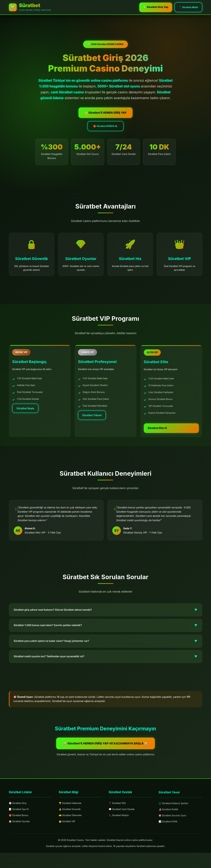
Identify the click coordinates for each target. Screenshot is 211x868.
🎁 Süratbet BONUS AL (105, 131)
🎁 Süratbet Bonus (20, 830)
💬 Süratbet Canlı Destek (123, 825)
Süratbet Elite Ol (161, 447)
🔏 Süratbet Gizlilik (170, 828)
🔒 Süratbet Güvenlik (71, 824)
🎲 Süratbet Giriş (19, 817)
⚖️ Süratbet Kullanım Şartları (175, 821)
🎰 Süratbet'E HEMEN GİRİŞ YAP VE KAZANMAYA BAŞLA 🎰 (106, 756)
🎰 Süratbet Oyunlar (21, 836)
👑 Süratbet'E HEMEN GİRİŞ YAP (105, 117)
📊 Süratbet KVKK (169, 841)
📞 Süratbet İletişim (120, 832)
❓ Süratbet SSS (118, 818)
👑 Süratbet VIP (68, 837)
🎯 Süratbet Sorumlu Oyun (174, 834)
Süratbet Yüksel (94, 431)
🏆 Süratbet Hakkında (72, 817)
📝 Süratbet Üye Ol (20, 823)
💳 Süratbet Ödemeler (72, 830)
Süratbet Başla (27, 422)
